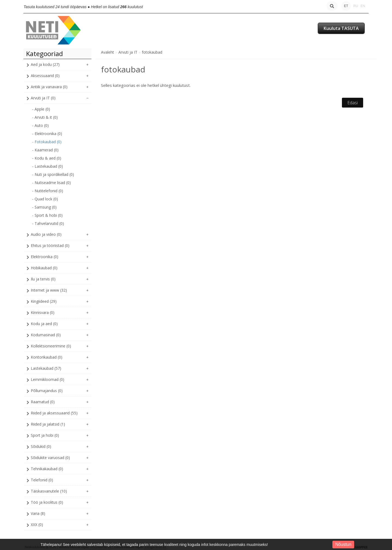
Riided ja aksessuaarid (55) (54, 413)
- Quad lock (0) (45, 199)
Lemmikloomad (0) (48, 379)
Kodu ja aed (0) (44, 324)
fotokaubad (152, 52)
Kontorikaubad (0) (47, 357)
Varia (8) (38, 513)
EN (363, 6)
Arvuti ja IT (128, 52)
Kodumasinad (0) (46, 335)
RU (356, 6)
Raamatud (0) (43, 402)
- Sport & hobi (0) (47, 215)
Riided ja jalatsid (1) (48, 424)
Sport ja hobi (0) (45, 435)
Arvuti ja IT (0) (43, 98)
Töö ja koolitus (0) (47, 502)
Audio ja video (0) (46, 234)
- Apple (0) (41, 109)
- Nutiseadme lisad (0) (51, 183)
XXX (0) (37, 525)
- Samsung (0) (44, 207)
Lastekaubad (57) (46, 368)
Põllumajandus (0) (47, 391)
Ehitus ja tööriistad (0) (50, 245)
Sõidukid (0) (41, 446)
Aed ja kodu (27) (45, 64)
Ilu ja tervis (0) (43, 279)
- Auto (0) (40, 125)
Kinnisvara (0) (43, 312)
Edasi (353, 103)
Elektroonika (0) (45, 257)
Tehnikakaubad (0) (47, 469)
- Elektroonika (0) (47, 134)
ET (346, 6)
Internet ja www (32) (49, 290)
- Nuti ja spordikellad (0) (53, 174)
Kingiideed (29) (44, 301)
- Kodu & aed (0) (47, 158)
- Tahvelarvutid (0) (48, 223)
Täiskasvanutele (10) (49, 491)
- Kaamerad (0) (45, 150)
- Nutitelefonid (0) (48, 191)
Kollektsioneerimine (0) (51, 346)
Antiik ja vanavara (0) (49, 87)
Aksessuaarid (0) (45, 76)
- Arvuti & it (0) (45, 117)
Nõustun (343, 544)
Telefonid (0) (42, 480)
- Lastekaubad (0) (48, 166)
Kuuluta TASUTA (341, 28)
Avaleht (108, 52)
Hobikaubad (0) (44, 268)
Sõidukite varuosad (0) (50, 458)
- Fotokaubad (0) (47, 142)
